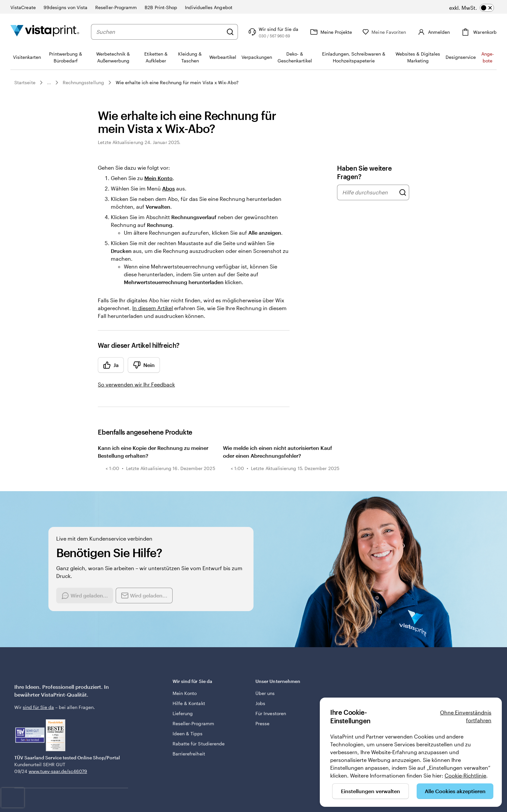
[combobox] (164, 32)
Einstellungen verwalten (370, 791)
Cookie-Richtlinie (465, 775)
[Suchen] (240, 32)
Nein (144, 365)
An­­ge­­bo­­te (488, 57)
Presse (262, 723)
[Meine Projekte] (340, 32)
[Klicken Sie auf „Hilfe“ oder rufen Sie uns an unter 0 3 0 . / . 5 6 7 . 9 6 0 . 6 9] (282, 32)
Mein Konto (158, 178)
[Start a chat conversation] (85, 596)
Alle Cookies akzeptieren (455, 791)
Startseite (25, 82)
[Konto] (438, 32)
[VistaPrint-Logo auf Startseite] (45, 32)
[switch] (472, 8)
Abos (169, 188)
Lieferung (183, 713)
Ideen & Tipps (188, 733)
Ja (111, 365)
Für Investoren (271, 713)
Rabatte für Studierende (199, 744)
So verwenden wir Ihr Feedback (136, 384)
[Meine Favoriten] (394, 32)
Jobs (260, 703)
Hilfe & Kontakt (189, 703)
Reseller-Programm (193, 723)
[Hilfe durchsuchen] (403, 192)
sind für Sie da (38, 707)
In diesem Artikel (153, 308)
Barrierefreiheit (189, 754)
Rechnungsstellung (83, 82)
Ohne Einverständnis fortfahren (466, 716)
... (49, 83)
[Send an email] (144, 596)
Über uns (265, 693)
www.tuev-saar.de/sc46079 (58, 771)
